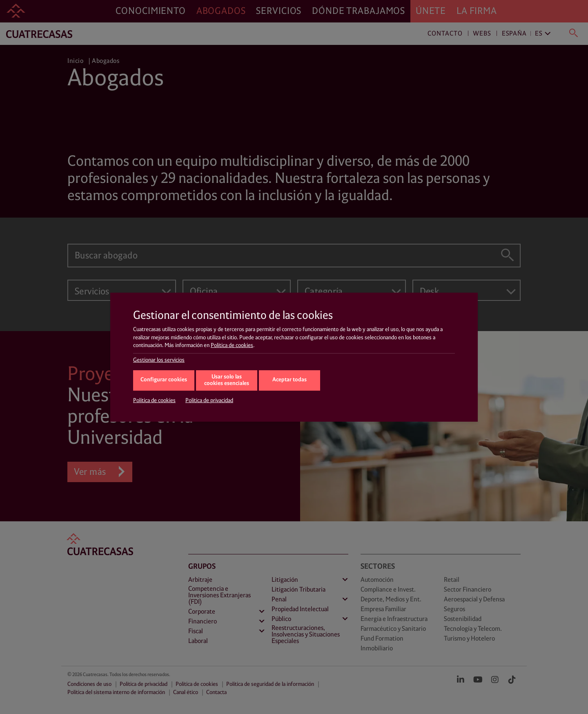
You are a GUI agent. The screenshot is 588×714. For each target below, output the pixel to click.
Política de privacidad (209, 400)
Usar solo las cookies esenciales (227, 380)
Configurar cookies (164, 380)
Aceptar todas (290, 380)
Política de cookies (232, 345)
